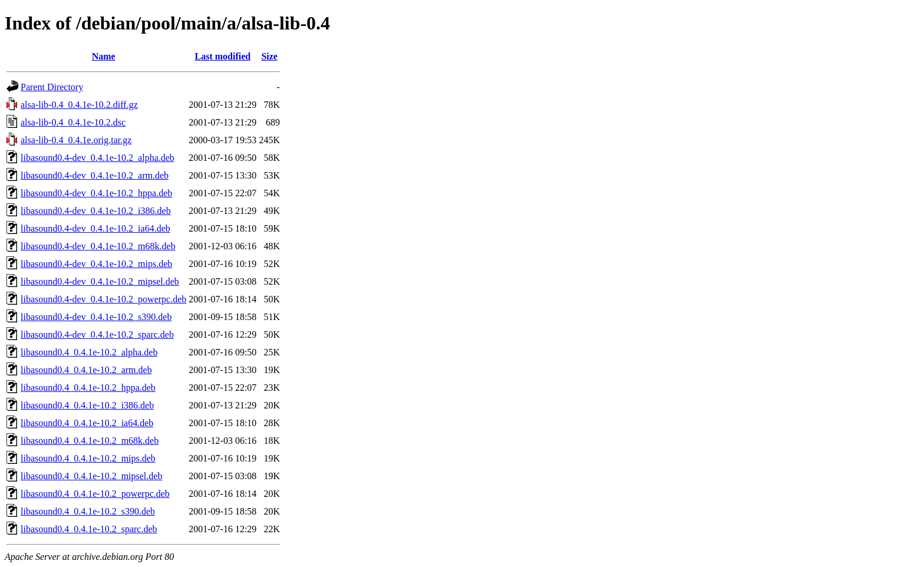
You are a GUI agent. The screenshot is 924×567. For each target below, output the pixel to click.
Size (269, 56)
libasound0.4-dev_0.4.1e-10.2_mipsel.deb (100, 281)
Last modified (222, 56)
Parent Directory (52, 87)
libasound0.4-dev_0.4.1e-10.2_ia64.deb (95, 228)
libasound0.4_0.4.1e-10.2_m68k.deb (90, 441)
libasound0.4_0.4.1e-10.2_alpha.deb (89, 352)
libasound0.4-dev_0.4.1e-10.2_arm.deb (95, 175)
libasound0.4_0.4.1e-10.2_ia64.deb (87, 423)
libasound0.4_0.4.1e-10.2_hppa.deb (88, 388)
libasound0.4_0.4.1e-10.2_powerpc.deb (95, 494)
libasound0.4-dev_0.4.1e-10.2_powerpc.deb (103, 299)
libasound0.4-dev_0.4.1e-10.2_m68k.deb (98, 246)
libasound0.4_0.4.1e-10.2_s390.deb (88, 511)
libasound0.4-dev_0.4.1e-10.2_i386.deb (96, 211)
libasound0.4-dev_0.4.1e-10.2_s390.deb (96, 317)
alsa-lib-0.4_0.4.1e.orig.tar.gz (76, 140)
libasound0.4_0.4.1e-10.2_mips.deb (88, 458)
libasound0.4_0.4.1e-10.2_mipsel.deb (91, 476)
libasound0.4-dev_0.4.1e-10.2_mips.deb (96, 264)
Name (104, 56)
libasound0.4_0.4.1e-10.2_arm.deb (86, 370)
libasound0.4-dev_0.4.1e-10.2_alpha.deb (98, 158)
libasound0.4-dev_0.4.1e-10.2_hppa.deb (96, 193)
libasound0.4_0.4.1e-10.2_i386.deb (87, 405)
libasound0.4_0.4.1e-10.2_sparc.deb (89, 529)
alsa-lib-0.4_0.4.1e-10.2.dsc (73, 122)
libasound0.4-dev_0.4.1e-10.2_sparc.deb (97, 334)
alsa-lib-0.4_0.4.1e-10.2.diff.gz (79, 105)
